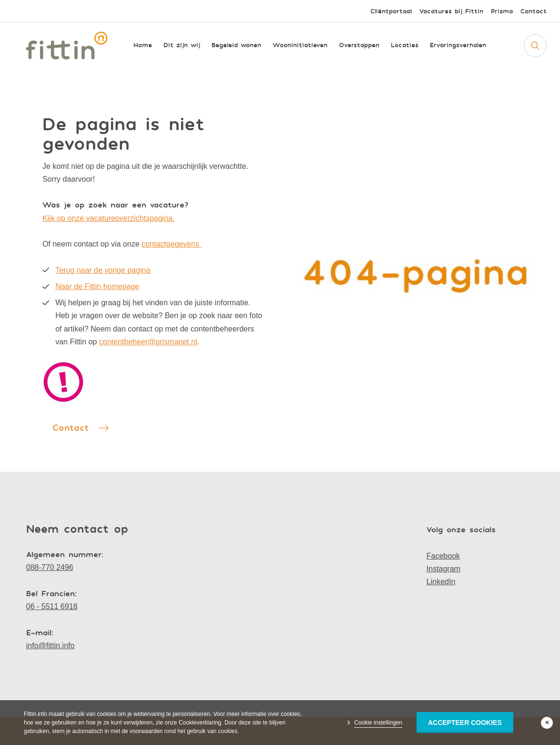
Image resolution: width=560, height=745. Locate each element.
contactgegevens (171, 244)
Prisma (502, 11)
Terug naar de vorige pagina (103, 270)
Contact (534, 11)
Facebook (443, 556)
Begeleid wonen (236, 46)
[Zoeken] (535, 46)
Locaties (405, 46)
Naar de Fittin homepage (97, 286)
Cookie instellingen (378, 723)
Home (143, 46)
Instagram (443, 569)
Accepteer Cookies (465, 723)
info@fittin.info (51, 646)
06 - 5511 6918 (52, 606)
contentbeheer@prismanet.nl (148, 342)
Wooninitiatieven (300, 46)
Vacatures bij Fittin (451, 11)
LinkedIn (441, 582)
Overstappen (359, 46)
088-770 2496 (50, 567)
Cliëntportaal (391, 11)
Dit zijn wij (182, 46)
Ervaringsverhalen (458, 46)
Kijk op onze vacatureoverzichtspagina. (109, 218)
